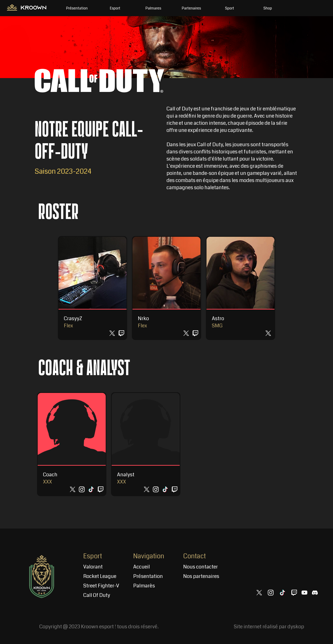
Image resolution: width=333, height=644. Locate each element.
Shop (268, 8)
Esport (115, 8)
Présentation (77, 8)
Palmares (153, 8)
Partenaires (191, 8)
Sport (230, 8)
